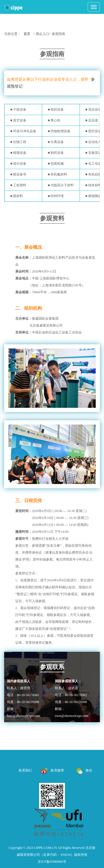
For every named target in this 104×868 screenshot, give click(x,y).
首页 (27, 34)
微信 (84, 770)
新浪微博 (52, 770)
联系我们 (25, 770)
